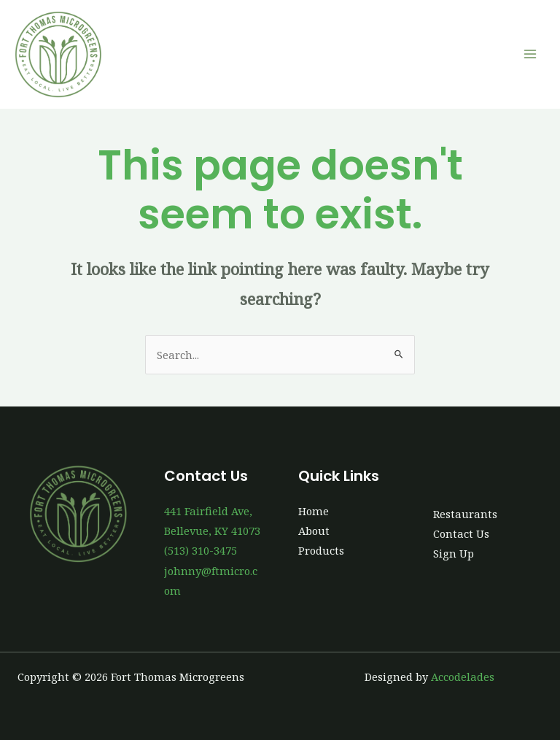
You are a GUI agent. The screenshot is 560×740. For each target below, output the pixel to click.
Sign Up (454, 553)
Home (314, 511)
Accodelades (463, 677)
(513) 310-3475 (201, 550)
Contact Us (461, 533)
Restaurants (465, 514)
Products (321, 550)
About (314, 531)
